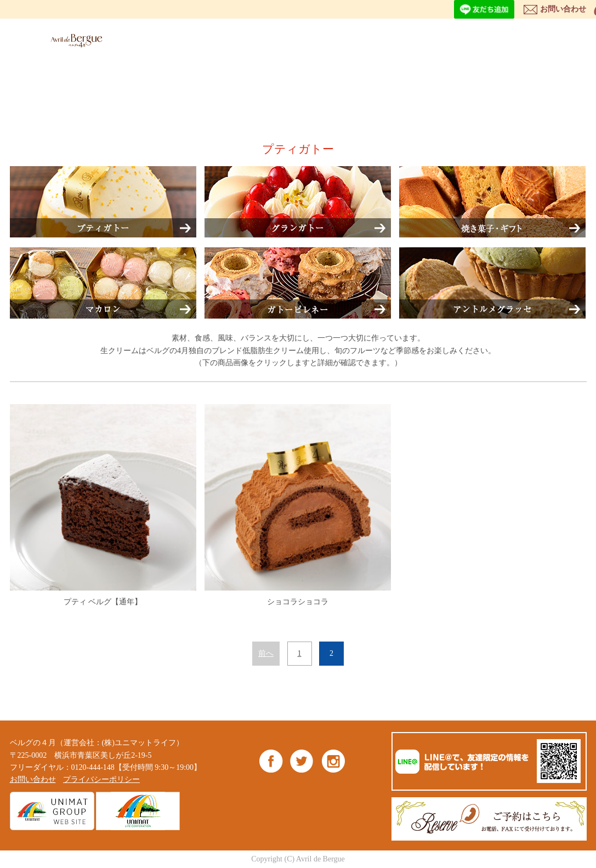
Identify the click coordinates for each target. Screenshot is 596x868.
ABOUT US (369, 39)
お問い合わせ (563, 9)
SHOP (427, 39)
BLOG (537, 39)
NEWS (482, 39)
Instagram (333, 761)
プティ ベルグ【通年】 (103, 505)
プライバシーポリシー (101, 779)
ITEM (311, 39)
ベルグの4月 (74, 40)
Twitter (302, 761)
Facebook (271, 761)
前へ (266, 653)
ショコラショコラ (298, 505)
